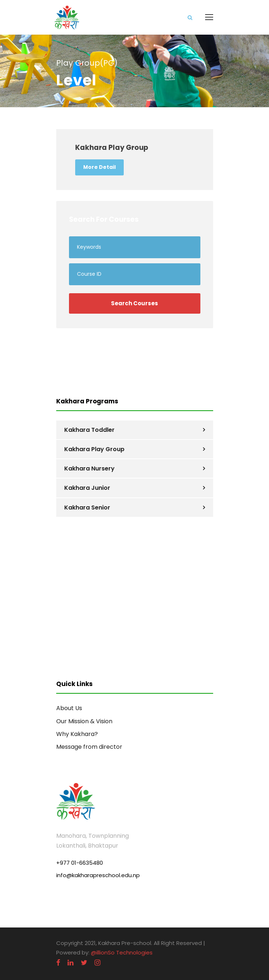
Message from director (89, 747)
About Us (69, 708)
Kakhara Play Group (94, 449)
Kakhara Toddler (89, 430)
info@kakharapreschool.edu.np (98, 875)
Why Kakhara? (77, 734)
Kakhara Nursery (89, 468)
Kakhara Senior (87, 508)
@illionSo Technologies (122, 952)
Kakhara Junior (87, 488)
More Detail (99, 167)
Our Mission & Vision (84, 721)
